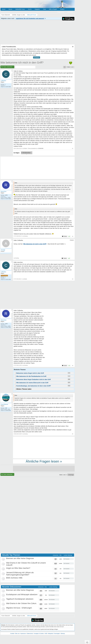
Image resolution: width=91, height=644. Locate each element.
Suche (30, 9)
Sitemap (63, 633)
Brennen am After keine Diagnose (20, 558)
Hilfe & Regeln (53, 9)
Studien (62, 9)
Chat (44, 9)
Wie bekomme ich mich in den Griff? (22, 63)
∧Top (87, 642)
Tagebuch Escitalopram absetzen (20, 599)
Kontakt (12, 633)
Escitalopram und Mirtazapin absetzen (22, 595)
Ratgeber (37, 9)
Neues (10, 9)
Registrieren (61, 12)
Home (4, 9)
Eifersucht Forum (32, 616)
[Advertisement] (44, 447)
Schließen (37, 57)
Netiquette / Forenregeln (54, 633)
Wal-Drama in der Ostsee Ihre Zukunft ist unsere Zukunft (29, 603)
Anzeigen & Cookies (39, 633)
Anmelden (70, 12)
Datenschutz (30, 633)
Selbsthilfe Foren (20, 9)
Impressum (23, 633)
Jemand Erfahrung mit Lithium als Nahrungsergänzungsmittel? (20, 574)
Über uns (17, 633)
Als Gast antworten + (7, 67)
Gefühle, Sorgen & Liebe (18, 616)
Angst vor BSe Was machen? (18, 568)
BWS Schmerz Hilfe (14, 578)
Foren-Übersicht (6, 616)
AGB (46, 633)
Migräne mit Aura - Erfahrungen (19, 608)
